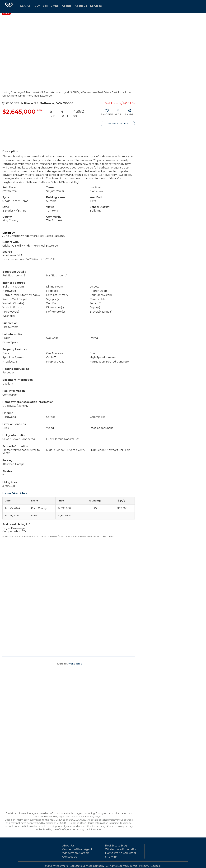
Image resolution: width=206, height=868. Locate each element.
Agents (67, 6)
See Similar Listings (118, 124)
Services (96, 6)
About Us (81, 6)
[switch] (107, 114)
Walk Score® (75, 664)
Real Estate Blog (116, 846)
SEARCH (26, 6)
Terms (133, 866)
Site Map (111, 857)
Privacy (143, 866)
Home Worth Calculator (121, 853)
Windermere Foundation (121, 849)
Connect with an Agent (77, 849)
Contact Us (70, 857)
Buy (37, 6)
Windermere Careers (76, 853)
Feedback (156, 866)
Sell (45, 6)
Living (55, 6)
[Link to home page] (9, 6)
